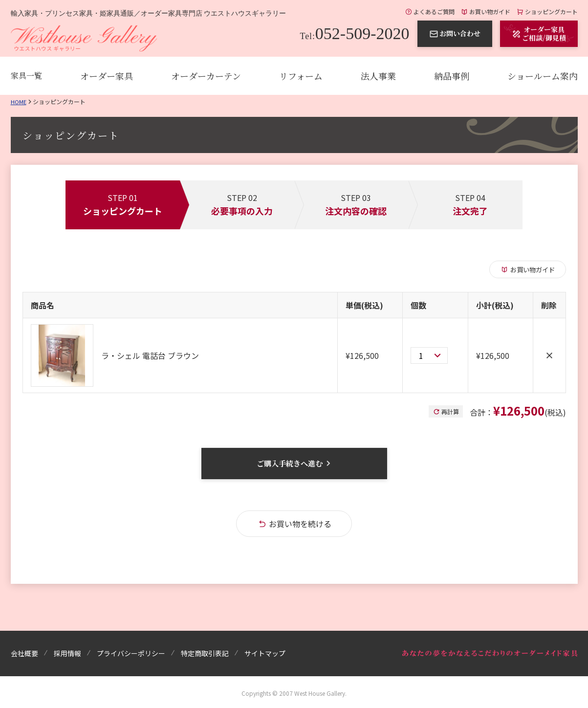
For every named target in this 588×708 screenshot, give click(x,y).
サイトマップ (265, 653)
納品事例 (452, 76)
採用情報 (67, 653)
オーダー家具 (107, 76)
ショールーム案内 (543, 76)
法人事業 (378, 76)
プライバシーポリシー (131, 653)
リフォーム (301, 76)
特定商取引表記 (205, 653)
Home (19, 101)
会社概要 (24, 653)
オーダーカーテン (206, 76)
